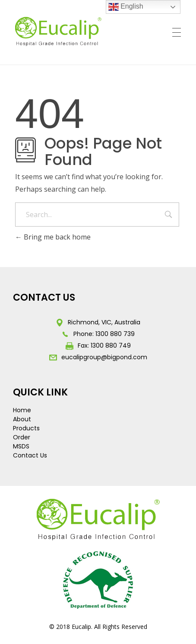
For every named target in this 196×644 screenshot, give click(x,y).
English (126, 7)
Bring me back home (53, 237)
